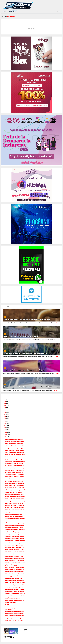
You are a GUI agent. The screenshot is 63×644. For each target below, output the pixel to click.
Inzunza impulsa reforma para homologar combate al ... (15, 546)
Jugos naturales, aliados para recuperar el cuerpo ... (15, 480)
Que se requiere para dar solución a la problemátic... (14, 597)
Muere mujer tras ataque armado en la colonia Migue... (15, 562)
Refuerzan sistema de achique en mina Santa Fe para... (15, 494)
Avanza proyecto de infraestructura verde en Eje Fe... (15, 529)
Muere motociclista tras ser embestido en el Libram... (14, 613)
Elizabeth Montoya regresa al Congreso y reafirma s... (15, 549)
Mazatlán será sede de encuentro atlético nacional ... (15, 443)
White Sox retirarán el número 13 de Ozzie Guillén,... (14, 447)
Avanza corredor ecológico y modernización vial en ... (15, 569)
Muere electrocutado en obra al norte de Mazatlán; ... (15, 500)
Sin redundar (7, 604)
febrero (7, 434)
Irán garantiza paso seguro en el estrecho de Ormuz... (15, 588)
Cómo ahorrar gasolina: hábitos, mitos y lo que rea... (14, 476)
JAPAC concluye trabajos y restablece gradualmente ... (15, 580)
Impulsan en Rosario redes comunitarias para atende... (15, 582)
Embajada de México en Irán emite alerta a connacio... (15, 591)
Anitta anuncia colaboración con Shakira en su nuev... (15, 471)
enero (6, 433)
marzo (6, 436)
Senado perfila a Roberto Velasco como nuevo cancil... (15, 467)
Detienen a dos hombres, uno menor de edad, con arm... (15, 601)
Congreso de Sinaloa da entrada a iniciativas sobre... (14, 522)
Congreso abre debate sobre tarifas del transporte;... (15, 533)
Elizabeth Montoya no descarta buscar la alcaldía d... (15, 560)
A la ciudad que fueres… (9, 478)
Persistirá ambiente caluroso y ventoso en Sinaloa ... (14, 619)
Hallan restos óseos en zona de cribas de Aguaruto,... (14, 527)
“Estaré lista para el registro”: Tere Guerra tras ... (14, 566)
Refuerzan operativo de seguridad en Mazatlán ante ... (15, 505)
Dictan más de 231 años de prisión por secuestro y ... (14, 551)
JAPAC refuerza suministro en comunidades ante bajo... (15, 518)
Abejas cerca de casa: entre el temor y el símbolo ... (14, 482)
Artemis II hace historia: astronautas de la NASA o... (14, 449)
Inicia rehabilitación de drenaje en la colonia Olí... (14, 513)
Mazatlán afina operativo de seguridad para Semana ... (15, 568)
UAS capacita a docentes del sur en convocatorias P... (14, 441)
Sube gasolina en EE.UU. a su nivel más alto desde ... (14, 463)
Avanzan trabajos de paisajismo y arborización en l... (15, 538)
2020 (5, 420)
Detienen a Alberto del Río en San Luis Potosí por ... (14, 493)
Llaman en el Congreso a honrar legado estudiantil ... (15, 575)
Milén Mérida (11, 16)
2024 (5, 427)
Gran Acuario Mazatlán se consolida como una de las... (15, 540)
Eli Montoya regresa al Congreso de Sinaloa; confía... (14, 504)
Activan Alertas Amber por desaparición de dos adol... (15, 553)
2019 (5, 418)
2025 (5, 429)
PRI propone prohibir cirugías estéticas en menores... (14, 516)
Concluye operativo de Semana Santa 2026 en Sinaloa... (15, 456)
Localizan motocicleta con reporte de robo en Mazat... (15, 491)
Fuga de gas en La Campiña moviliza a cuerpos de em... (15, 537)
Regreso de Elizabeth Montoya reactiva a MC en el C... (15, 511)
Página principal (26, 630)
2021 (5, 422)
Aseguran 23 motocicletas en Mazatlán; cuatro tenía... (15, 451)
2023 (5, 425)
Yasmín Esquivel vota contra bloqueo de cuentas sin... (15, 595)
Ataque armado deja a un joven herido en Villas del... (15, 485)
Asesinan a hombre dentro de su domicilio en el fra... (14, 617)
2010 (5, 402)
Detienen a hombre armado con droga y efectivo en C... (15, 515)
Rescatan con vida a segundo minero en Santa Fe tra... (15, 548)
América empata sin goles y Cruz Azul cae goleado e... (15, 615)
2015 (5, 411)
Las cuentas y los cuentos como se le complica (13, 599)
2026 (5, 431)
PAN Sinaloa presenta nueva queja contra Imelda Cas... (15, 542)
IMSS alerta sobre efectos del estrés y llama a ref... (14, 473)
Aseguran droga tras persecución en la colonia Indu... (15, 452)
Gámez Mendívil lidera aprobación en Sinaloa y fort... (15, 487)
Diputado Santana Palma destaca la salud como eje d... (15, 586)
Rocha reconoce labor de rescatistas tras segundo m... (15, 573)
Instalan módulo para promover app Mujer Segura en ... (15, 535)
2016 (5, 413)
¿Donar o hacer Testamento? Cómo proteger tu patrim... (15, 606)
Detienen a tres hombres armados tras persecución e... (15, 593)
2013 (5, 407)
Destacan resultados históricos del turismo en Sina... (14, 577)
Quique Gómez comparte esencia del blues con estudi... (15, 445)
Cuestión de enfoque (9, 610)
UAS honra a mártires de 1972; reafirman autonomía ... (15, 496)
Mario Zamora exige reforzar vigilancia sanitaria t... (14, 498)
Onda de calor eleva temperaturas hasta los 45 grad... (15, 483)
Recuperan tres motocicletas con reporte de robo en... (15, 555)
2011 (5, 403)
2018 (5, 416)
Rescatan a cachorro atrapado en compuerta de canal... (15, 502)
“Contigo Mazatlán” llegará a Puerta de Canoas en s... (15, 531)
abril (6, 438)
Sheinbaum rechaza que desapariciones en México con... (15, 612)
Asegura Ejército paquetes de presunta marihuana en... (15, 440)
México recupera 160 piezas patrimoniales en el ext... (14, 458)
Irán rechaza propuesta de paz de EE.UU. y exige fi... (14, 474)
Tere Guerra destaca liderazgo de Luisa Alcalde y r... (14, 465)
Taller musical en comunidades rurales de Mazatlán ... (15, 544)
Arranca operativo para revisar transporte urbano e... (15, 559)
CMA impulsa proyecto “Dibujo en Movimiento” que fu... (15, 454)
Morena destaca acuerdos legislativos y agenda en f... (15, 579)
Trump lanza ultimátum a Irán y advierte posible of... (15, 469)
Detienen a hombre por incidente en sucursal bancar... (15, 526)
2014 (5, 409)
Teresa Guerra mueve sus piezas (11, 602)
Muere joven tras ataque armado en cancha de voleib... (15, 460)
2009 (5, 400)
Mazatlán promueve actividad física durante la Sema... (15, 584)
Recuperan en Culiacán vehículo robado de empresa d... (15, 590)
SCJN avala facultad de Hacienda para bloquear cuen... (15, 462)
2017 (5, 414)
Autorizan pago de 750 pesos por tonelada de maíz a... (15, 557)
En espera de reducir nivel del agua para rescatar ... (15, 621)
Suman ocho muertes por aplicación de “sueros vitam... (15, 608)
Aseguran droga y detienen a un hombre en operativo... (15, 524)
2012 (5, 405)
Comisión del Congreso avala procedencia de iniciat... (14, 571)
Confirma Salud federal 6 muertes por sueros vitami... (15, 507)
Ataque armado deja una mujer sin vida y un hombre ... (15, 564)
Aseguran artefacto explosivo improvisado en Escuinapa (15, 489)
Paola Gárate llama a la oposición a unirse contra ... (14, 520)
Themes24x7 (6, 639)
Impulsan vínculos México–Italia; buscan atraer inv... (15, 509)
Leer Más (56, 323)
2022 (5, 424)
